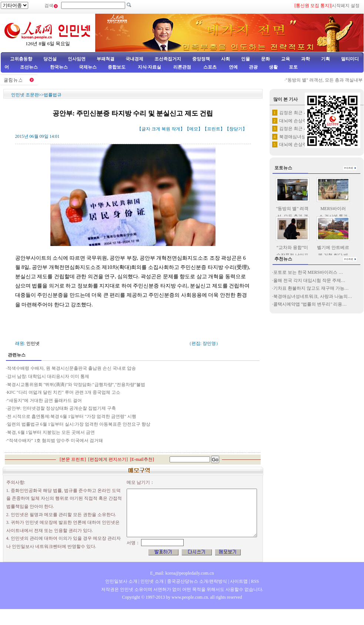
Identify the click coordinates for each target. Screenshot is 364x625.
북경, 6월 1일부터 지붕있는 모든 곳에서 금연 (51, 432)
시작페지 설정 (346, 6)
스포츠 (209, 67)
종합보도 (117, 67)
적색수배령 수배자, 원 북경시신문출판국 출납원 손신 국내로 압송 (71, 368)
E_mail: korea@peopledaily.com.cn (182, 573)
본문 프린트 (73, 459)
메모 (194, 129)
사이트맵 (239, 581)
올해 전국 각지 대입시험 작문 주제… (309, 280)
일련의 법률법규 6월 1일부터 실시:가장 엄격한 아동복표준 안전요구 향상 (79, 424)
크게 (156, 129)
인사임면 (77, 59)
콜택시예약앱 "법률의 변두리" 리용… (310, 304)
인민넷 (33, 343)
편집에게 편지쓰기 (108, 459)
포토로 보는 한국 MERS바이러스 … (308, 272)
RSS (255, 581)
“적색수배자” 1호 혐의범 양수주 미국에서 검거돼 (55, 441)
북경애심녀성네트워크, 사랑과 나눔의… (313, 296)
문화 (266, 59)
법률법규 (53, 95)
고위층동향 (21, 59)
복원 (166, 129)
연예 (233, 67)
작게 (176, 129)
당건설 (50, 59)
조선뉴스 (29, 67)
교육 (285, 59)
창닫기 (236, 129)
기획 (325, 59)
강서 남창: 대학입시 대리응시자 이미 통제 (48, 376)
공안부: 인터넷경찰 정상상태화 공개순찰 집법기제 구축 (61, 408)
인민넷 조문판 (25, 95)
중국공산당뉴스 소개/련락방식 (197, 581)
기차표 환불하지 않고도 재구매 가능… (311, 288)
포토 (293, 67)
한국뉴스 (59, 67)
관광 (253, 67)
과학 (305, 59)
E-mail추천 (142, 459)
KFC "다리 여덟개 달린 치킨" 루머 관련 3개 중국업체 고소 (64, 392)
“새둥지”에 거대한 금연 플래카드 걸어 (45, 400)
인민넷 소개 (151, 581)
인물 (246, 59)
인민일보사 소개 (121, 581)
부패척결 (106, 59)
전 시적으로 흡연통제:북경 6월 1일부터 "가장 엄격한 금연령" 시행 (72, 416)
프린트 (214, 129)
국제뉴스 (88, 67)
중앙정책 (201, 59)
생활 (273, 67)
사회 (226, 59)
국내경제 (134, 59)
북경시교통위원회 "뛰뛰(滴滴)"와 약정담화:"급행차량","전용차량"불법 (76, 385)
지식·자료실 (150, 67)
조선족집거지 (168, 59)
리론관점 (182, 67)
